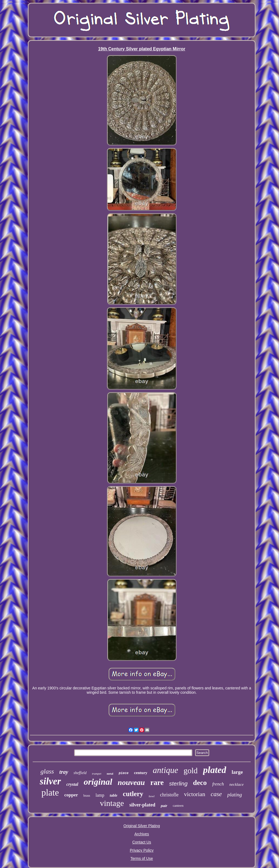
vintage (112, 803)
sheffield (80, 773)
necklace (236, 784)
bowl (152, 796)
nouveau (131, 782)
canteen (178, 806)
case (216, 794)
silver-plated (142, 805)
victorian (195, 794)
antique (166, 770)
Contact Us (142, 842)
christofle (169, 795)
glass (47, 771)
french (218, 784)
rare (157, 783)
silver (50, 781)
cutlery (133, 794)
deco (200, 783)
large (237, 772)
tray (64, 772)
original (98, 782)
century (141, 773)
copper (71, 795)
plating (235, 795)
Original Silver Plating (142, 826)
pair (164, 806)
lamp (100, 795)
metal (110, 774)
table (114, 795)
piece (124, 773)
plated (215, 770)
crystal (72, 784)
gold (191, 771)
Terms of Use (142, 858)
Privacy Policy (142, 850)
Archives (142, 834)
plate (50, 793)
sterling (178, 783)
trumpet (97, 774)
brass (87, 796)
